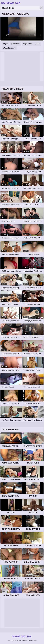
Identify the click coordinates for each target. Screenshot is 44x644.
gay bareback (10, 48)
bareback (16, 44)
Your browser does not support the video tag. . (22, 29)
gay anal (28, 44)
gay (6, 44)
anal (38, 44)
